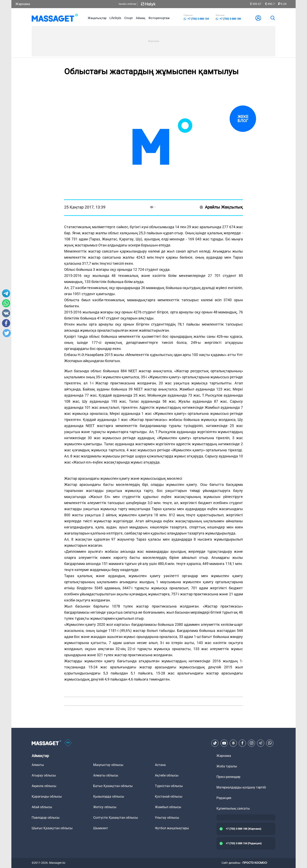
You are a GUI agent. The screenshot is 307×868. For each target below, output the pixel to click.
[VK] (233, 743)
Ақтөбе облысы (167, 775)
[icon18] (68, 743)
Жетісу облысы (105, 807)
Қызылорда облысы (109, 796)
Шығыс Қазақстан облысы (52, 828)
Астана (160, 765)
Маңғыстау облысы (108, 765)
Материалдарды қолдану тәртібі (241, 787)
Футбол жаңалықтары (172, 828)
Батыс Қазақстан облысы (113, 786)
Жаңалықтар (97, 18)
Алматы (38, 765)
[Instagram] (252, 743)
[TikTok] (215, 743)
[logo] (55, 18)
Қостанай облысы (169, 796)
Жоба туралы (227, 766)
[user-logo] (258, 18)
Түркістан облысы (169, 786)
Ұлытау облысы (167, 818)
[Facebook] (242, 743)
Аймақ (141, 18)
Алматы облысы (106, 775)
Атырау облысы (44, 775)
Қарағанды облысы (47, 796)
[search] (272, 18)
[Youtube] (224, 743)
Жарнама (23, 4)
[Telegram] (261, 743)
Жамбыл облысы (168, 807)
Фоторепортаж (159, 18)
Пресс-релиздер (228, 777)
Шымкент (101, 828)
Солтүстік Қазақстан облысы (116, 818)
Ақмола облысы (44, 786)
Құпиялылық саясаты (233, 808)
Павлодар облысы (46, 818)
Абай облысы (42, 807)
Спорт (129, 18)
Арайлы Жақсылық (221, 207)
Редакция (224, 798)
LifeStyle (115, 18)
